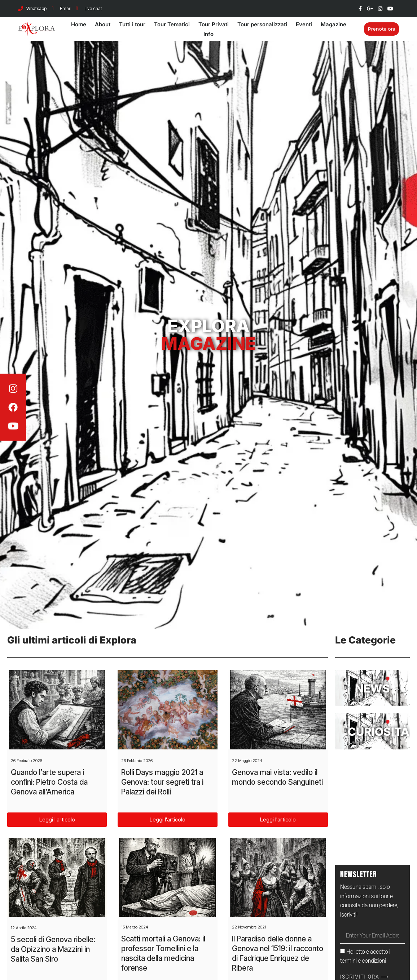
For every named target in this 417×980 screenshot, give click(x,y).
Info (208, 34)
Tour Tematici (172, 24)
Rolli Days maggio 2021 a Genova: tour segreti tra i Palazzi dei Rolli (162, 782)
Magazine (333, 24)
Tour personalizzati (262, 24)
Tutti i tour (132, 24)
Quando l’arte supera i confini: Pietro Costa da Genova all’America (49, 782)
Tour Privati (214, 24)
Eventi (304, 24)
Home (79, 24)
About (103, 24)
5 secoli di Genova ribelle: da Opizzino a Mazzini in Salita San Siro (53, 949)
